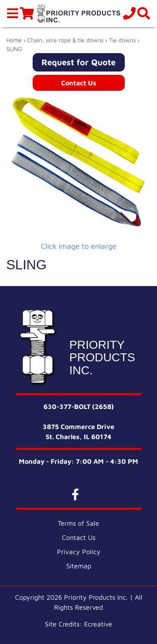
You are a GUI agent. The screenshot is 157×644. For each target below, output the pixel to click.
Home (14, 40)
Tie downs (122, 40)
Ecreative (98, 624)
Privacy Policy (79, 552)
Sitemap (79, 566)
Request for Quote (78, 62)
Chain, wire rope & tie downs (65, 40)
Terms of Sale (78, 523)
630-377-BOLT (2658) (79, 406)
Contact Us (79, 83)
